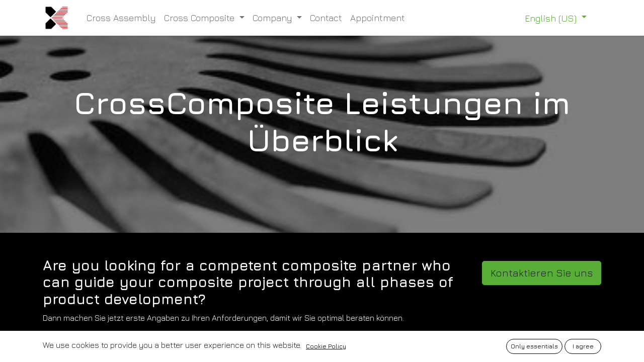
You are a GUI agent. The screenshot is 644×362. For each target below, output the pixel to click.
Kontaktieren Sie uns (542, 273)
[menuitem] (121, 18)
